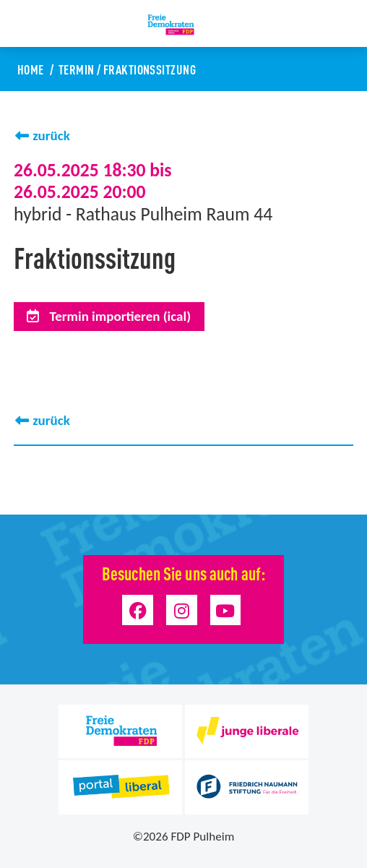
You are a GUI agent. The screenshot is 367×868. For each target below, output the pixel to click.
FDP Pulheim (202, 837)
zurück (51, 136)
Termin (77, 69)
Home (31, 69)
